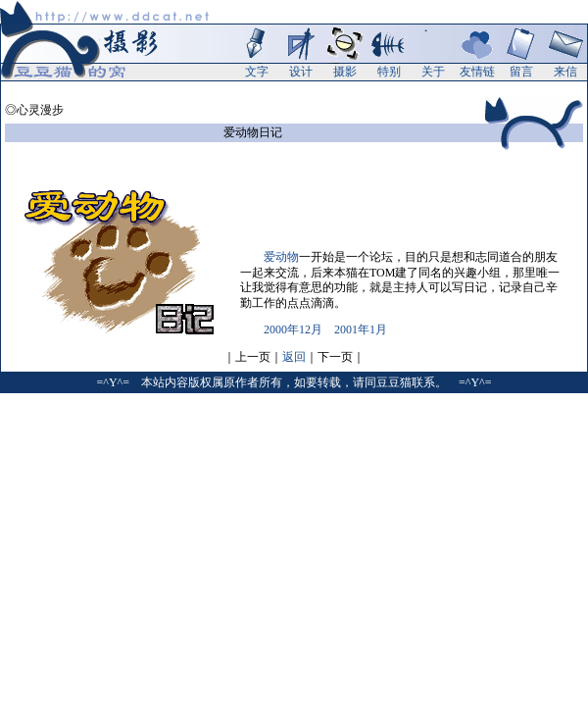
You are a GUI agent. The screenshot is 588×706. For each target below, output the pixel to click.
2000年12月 (293, 329)
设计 (301, 72)
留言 (521, 72)
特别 (389, 72)
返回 (294, 357)
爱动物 (281, 257)
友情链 (477, 72)
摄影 (345, 72)
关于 (433, 72)
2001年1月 (361, 329)
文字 (257, 72)
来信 (565, 72)
